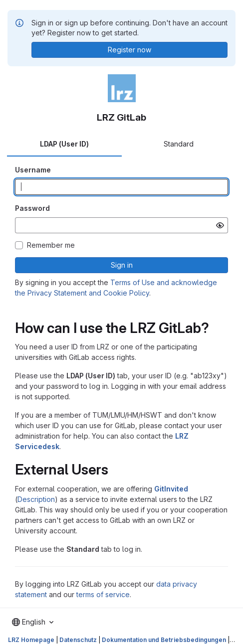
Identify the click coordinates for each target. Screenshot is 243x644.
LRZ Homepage (31, 640)
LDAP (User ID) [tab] (64, 144)
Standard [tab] (179, 144)
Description (36, 499)
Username (33, 170)
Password (32, 208)
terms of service (103, 594)
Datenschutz (78, 640)
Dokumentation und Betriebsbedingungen (164, 640)
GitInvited (171, 489)
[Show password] (220, 225)
